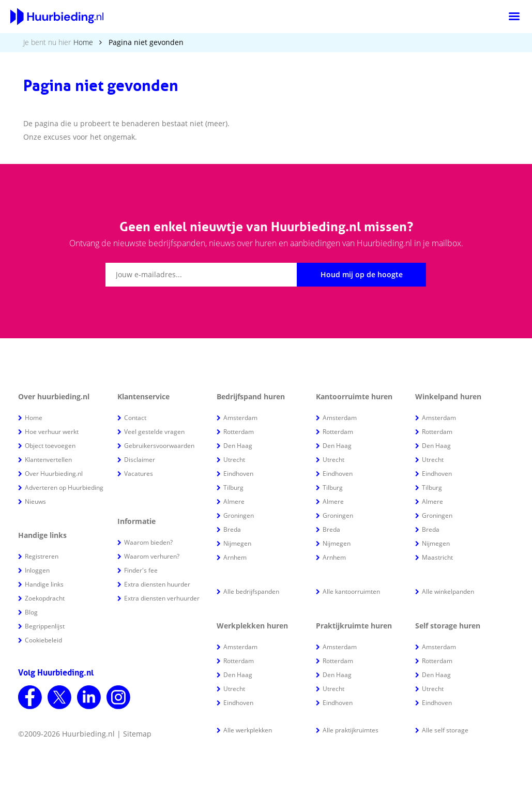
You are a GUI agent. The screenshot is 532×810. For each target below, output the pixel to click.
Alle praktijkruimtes (351, 730)
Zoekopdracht (45, 598)
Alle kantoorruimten (351, 591)
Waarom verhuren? (152, 556)
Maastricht (437, 557)
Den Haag (238, 446)
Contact (135, 418)
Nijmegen (237, 543)
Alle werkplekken (248, 730)
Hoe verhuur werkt (52, 432)
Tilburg (233, 488)
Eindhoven (238, 474)
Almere (234, 501)
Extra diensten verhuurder (162, 598)
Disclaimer (140, 460)
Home (83, 42)
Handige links (44, 584)
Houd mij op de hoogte (362, 274)
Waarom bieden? (148, 542)
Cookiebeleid (43, 640)
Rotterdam (239, 432)
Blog (31, 612)
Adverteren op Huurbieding (64, 488)
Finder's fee (141, 570)
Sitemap (137, 734)
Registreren (42, 556)
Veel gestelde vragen (154, 432)
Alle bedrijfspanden (251, 591)
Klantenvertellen (48, 460)
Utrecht (234, 460)
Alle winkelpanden (448, 591)
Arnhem (235, 557)
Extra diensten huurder (157, 584)
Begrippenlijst (45, 626)
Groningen (239, 515)
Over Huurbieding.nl (54, 474)
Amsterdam (240, 418)
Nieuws (35, 501)
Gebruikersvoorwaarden (159, 446)
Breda (232, 529)
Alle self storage (445, 730)
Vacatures (139, 474)
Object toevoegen (50, 446)
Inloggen (37, 570)
